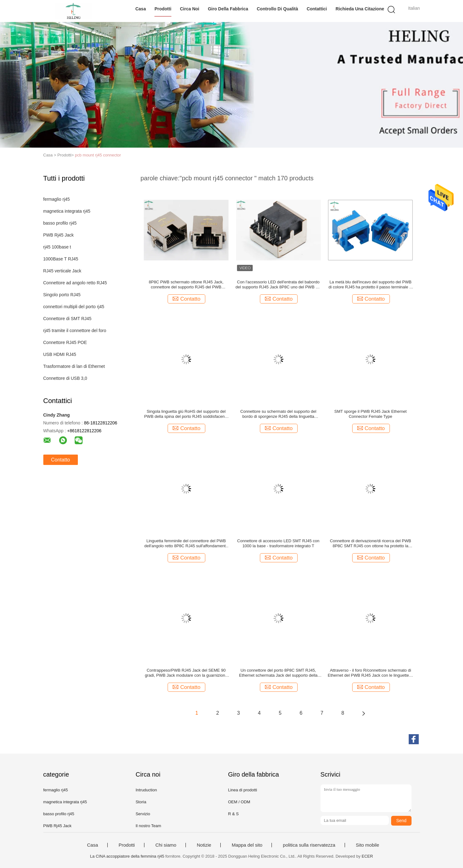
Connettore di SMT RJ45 (67, 319)
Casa (140, 9)
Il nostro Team (148, 826)
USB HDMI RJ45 (60, 354)
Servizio (143, 814)
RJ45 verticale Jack (62, 271)
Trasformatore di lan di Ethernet (74, 366)
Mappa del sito (247, 845)
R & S (233, 814)
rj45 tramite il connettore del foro (75, 330)
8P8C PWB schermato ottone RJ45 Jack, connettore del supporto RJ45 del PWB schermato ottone (186, 285)
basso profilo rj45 (60, 223)
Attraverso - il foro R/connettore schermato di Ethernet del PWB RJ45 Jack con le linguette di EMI (370, 673)
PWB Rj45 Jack (59, 235)
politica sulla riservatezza (309, 845)
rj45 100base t (57, 247)
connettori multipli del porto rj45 (74, 307)
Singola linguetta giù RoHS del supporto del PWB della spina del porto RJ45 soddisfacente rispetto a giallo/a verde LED (186, 414)
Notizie (204, 845)
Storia (141, 802)
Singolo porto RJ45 (62, 295)
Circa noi (189, 9)
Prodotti (163, 9)
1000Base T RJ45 (61, 259)
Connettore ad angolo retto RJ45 (75, 283)
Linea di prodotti (242, 790)
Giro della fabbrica (228, 9)
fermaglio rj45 (57, 199)
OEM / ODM (239, 802)
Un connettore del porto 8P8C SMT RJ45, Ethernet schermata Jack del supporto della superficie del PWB (278, 673)
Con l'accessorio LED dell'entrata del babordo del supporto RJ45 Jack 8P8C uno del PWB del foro (278, 285)
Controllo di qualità (277, 9)
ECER (367, 856)
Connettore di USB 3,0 (65, 378)
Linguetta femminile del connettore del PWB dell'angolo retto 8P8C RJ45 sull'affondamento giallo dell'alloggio (186, 543)
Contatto (61, 460)
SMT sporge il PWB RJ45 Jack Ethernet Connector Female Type (370, 414)
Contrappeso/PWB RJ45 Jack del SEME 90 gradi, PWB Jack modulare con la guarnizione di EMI (186, 673)
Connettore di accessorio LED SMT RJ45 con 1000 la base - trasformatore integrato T (278, 543)
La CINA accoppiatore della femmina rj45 (127, 856)
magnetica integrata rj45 (67, 211)
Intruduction (146, 790)
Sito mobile (368, 845)
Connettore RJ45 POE (65, 342)
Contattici (317, 9)
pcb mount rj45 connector (98, 155)
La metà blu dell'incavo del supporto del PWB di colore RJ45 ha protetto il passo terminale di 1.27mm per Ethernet (371, 285)
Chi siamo (166, 845)
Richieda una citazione (360, 9)
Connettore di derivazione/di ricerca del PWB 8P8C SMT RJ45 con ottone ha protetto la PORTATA (371, 543)
